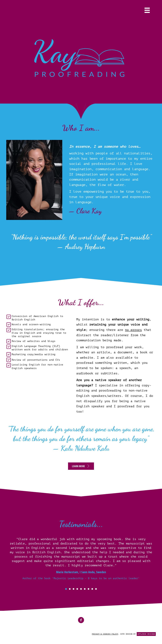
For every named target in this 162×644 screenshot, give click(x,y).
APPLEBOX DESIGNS (146, 634)
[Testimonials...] (81, 562)
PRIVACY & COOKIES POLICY (105, 634)
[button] (81, 466)
